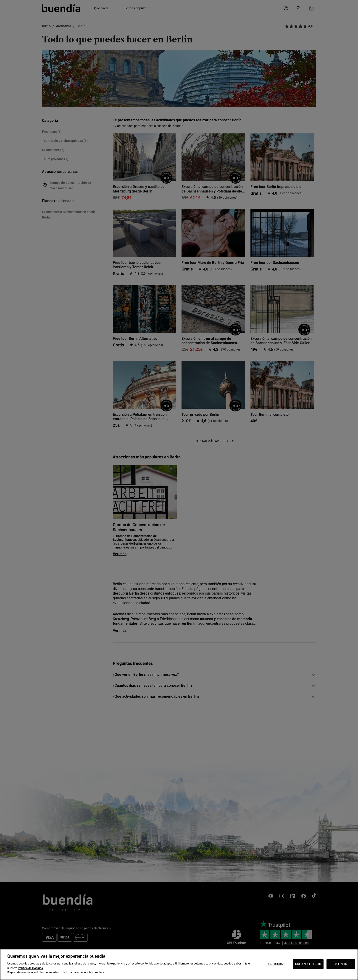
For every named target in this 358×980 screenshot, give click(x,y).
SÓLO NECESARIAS (308, 964)
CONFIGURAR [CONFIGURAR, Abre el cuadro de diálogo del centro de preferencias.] (275, 964)
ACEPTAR (341, 964)
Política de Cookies (30, 968)
